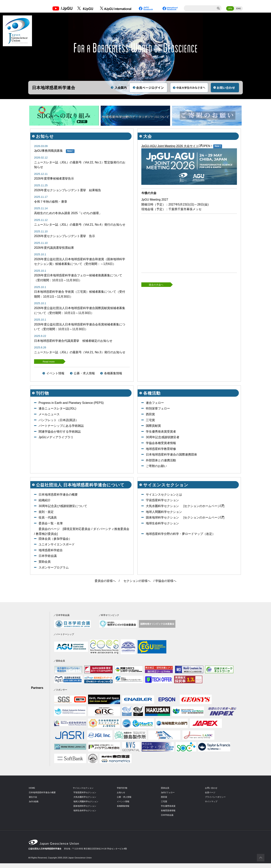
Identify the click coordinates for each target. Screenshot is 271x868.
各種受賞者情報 (168, 810)
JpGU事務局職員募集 (48, 151)
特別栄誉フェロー (158, 408)
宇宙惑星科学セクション (162, 500)
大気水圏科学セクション (162, 506)
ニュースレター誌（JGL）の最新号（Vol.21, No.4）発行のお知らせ (80, 225)
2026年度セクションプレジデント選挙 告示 (65, 236)
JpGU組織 (34, 801)
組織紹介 (45, 500)
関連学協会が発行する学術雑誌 (60, 432)
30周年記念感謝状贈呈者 (163, 437)
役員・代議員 (48, 517)
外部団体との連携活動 (161, 460)
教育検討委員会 (46, 534)
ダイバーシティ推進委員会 (111, 529)
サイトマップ (211, 801)
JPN (230, 8)
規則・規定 (46, 512)
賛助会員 (45, 562)
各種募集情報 (113, 373)
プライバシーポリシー (215, 797)
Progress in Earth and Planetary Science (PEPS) (71, 403)
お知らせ (121, 792)
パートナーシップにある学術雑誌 (61, 426)
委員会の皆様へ (105, 581)
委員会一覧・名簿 (51, 523)
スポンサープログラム (54, 567)
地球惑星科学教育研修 (161, 449)
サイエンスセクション (83, 788)
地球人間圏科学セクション (164, 512)
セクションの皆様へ (137, 581)
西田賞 (150, 414)
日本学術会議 (48, 556)
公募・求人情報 (84, 373)
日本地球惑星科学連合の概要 (58, 495)
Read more (49, 362)
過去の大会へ (156, 285)
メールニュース (49, 414)
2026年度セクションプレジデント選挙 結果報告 (68, 190)
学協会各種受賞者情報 (161, 443)
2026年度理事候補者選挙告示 (54, 179)
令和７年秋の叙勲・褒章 (51, 202)
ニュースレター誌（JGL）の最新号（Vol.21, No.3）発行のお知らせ (80, 352)
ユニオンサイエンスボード (57, 544)
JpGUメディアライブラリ (56, 437)
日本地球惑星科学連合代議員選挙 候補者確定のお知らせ (73, 341)
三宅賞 (150, 420)
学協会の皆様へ (166, 581)
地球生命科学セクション (162, 523)
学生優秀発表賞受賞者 (161, 432)
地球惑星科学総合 (51, 550)
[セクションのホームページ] (204, 506)
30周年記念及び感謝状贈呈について (63, 506)
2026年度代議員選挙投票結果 (54, 248)
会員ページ (210, 792)
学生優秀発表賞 (168, 806)
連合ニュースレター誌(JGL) (57, 408)
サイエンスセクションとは (164, 495)
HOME (32, 788)
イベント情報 (55, 373)
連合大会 (33, 797)
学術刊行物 (122, 788)
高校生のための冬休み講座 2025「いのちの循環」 (68, 213)
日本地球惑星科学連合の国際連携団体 (171, 454)
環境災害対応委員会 (77, 529)
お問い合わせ (211, 788)
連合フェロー (155, 403)
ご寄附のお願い (156, 466)
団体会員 (165, 788)
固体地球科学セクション (162, 517)
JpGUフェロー (168, 792)
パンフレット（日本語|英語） (59, 420)
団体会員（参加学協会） (55, 539)
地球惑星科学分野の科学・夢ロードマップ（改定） (180, 534)
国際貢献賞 (153, 426)
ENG (239, 8)
